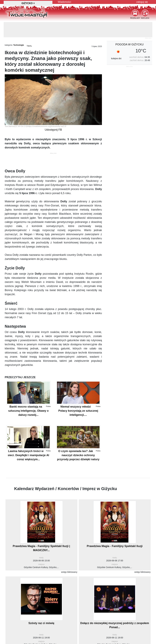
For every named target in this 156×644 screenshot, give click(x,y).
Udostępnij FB (53, 130)
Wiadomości (64, 2)
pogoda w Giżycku (129, 44)
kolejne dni (116, 58)
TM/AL (29, 46)
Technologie (19, 45)
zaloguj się (142, 2)
